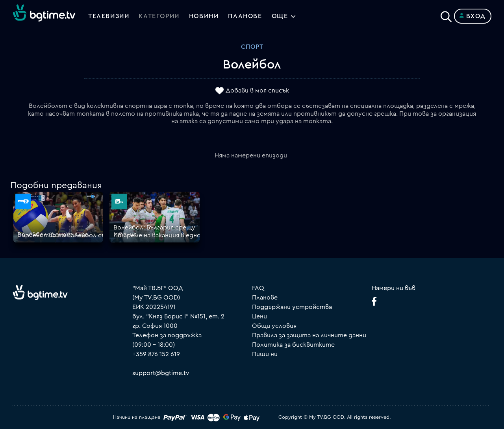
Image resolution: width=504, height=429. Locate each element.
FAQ (258, 288)
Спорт (252, 47)
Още (280, 16)
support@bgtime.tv (161, 373)
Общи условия (274, 326)
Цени (259, 316)
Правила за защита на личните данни (309, 335)
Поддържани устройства (292, 307)
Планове (265, 298)
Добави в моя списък (257, 91)
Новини (204, 16)
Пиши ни (265, 354)
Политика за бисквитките (293, 345)
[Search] (446, 15)
